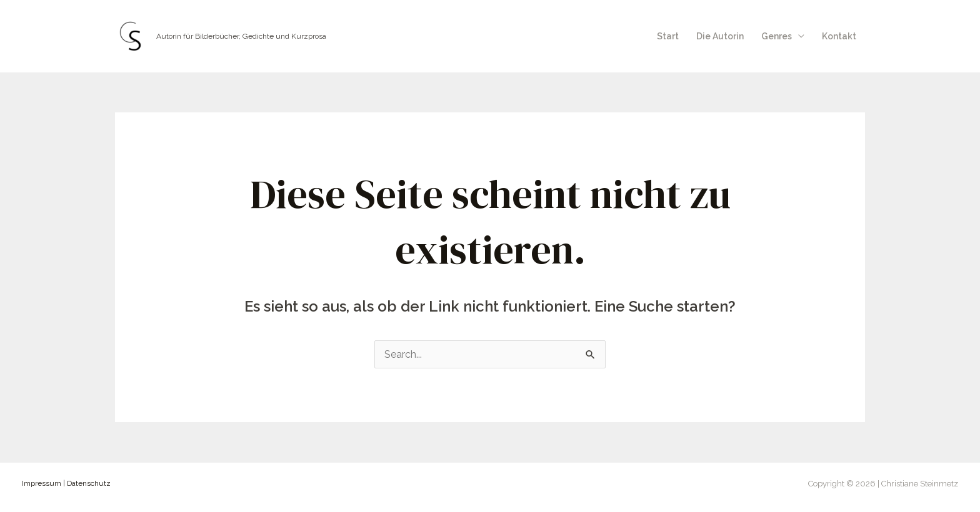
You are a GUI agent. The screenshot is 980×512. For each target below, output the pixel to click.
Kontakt (839, 36)
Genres (777, 36)
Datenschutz (89, 483)
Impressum (42, 483)
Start (668, 36)
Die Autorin (720, 36)
